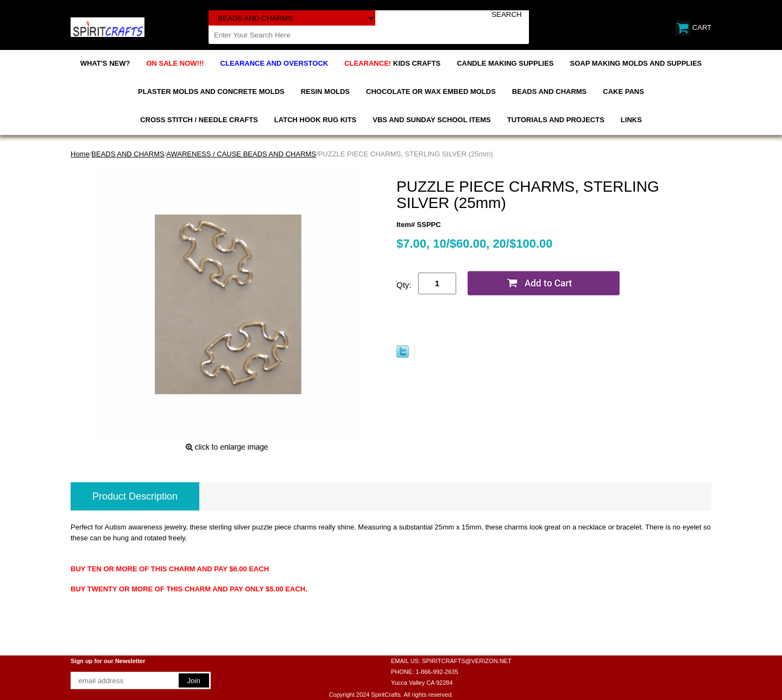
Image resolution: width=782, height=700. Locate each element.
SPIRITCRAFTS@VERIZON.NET (467, 661)
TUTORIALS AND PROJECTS (556, 120)
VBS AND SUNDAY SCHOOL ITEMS (431, 120)
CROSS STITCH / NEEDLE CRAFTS (199, 120)
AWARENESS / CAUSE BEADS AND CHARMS (241, 154)
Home (80, 154)
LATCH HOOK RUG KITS (315, 120)
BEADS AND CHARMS (549, 92)
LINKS (631, 120)
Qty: (404, 285)
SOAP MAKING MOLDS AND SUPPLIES (636, 63)
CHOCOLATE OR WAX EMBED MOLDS (431, 92)
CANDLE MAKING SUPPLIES (505, 63)
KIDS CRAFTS (392, 63)
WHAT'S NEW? (105, 63)
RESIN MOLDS (325, 92)
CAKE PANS (623, 92)
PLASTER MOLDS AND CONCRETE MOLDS (211, 92)
